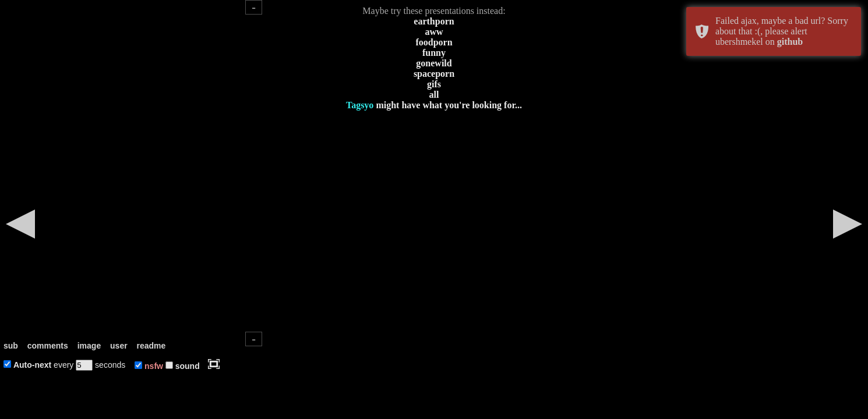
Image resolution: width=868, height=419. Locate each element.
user (119, 346)
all (434, 95)
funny (434, 53)
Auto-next (32, 365)
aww (434, 32)
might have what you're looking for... (434, 105)
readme (151, 346)
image (89, 346)
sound (188, 366)
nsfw (154, 366)
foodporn (434, 42)
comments (48, 346)
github (790, 42)
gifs (434, 84)
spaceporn (434, 74)
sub (11, 346)
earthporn (434, 21)
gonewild (434, 63)
